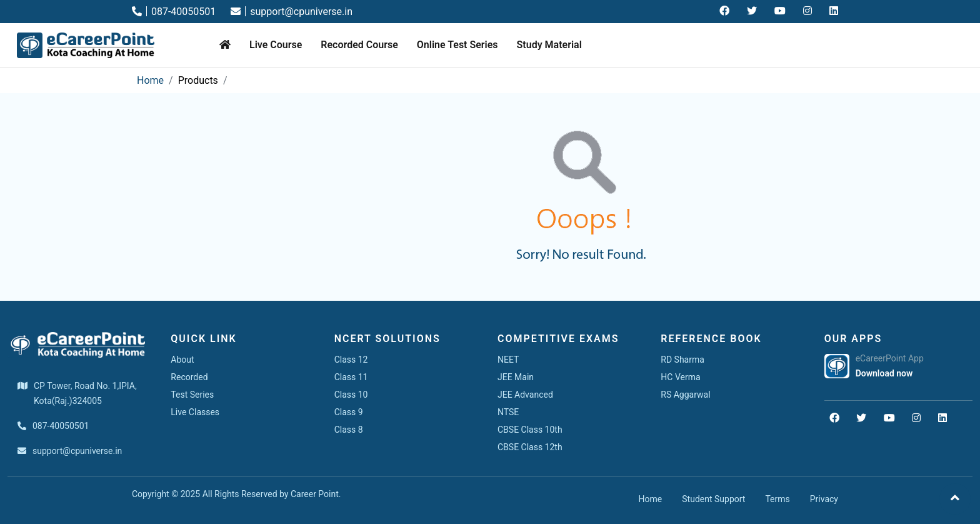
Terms (777, 499)
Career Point (315, 494)
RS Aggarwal (685, 395)
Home (150, 80)
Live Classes (195, 412)
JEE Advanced (525, 395)
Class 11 (351, 377)
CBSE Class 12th (530, 447)
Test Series (192, 395)
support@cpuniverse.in (292, 12)
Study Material (549, 45)
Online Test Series (457, 45)
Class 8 (349, 430)
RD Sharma (682, 360)
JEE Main (516, 377)
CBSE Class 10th (530, 430)
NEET (508, 360)
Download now (884, 373)
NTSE (508, 412)
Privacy (824, 499)
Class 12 (351, 360)
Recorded (189, 377)
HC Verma (680, 377)
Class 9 (349, 412)
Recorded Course (359, 45)
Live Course (276, 45)
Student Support (713, 499)
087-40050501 (174, 12)
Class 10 (351, 395)
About (182, 360)
